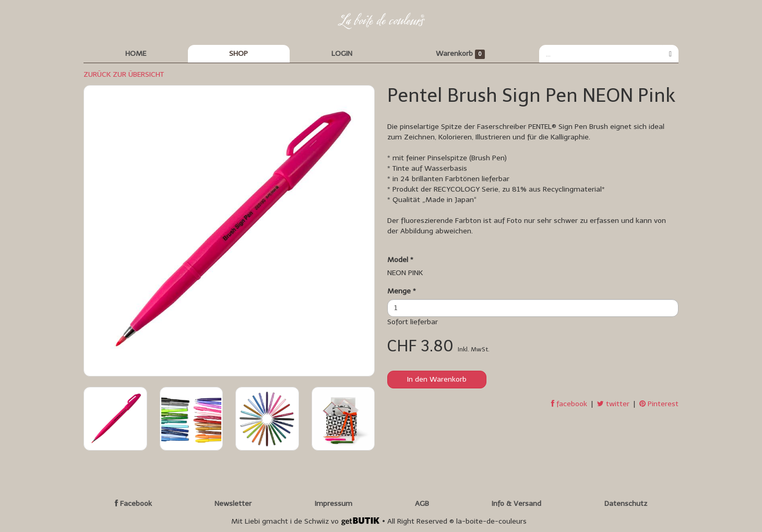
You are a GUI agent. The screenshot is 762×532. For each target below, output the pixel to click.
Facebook (133, 504)
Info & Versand (516, 504)
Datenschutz (626, 504)
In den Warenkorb (437, 379)
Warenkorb (461, 54)
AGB (422, 504)
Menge (402, 291)
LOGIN (342, 54)
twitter (613, 404)
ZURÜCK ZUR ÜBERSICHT (124, 74)
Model (400, 260)
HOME (136, 54)
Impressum (334, 504)
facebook (569, 404)
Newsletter (233, 504)
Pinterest (659, 404)
